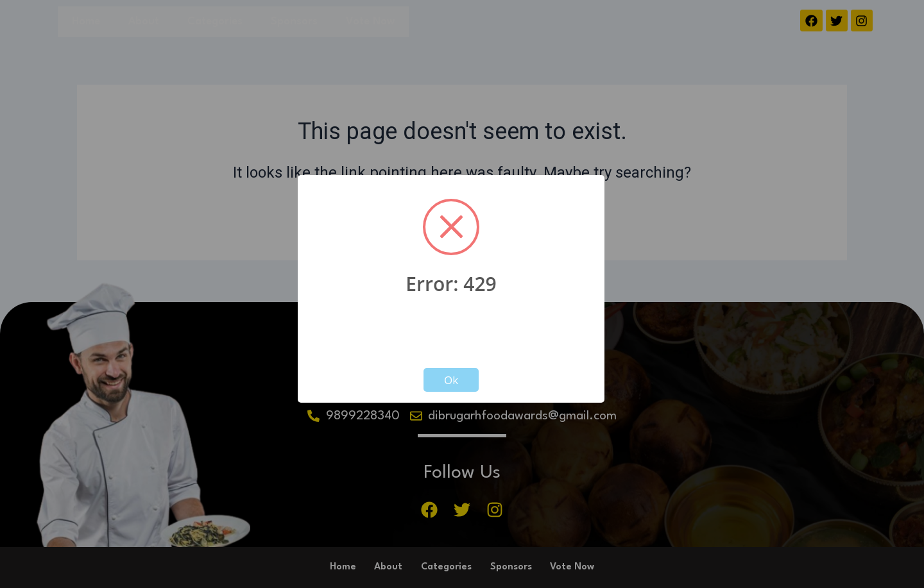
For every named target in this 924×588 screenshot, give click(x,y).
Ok (451, 380)
